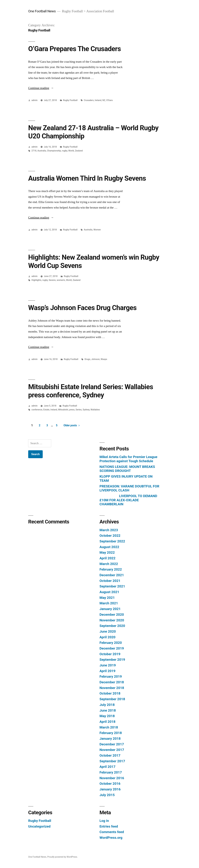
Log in (104, 821)
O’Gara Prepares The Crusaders (74, 49)
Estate (46, 410)
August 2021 (109, 592)
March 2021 (109, 603)
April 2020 (107, 637)
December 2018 (112, 682)
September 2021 (112, 586)
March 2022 (109, 564)
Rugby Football (70, 100)
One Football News (42, 11)
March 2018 (109, 727)
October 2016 (110, 784)
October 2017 (110, 755)
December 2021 (112, 575)
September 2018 (112, 699)
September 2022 (112, 541)
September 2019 (112, 660)
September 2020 (112, 626)
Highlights (36, 280)
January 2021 (110, 609)
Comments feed (112, 832)
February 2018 (111, 733)
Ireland (98, 100)
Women (97, 230)
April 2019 (107, 671)
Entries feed (109, 826)
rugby (65, 151)
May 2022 (107, 552)
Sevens (52, 280)
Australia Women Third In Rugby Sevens (87, 178)
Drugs (87, 359)
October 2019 (110, 654)
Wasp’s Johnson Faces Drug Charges (82, 308)
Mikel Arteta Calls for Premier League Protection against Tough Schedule (128, 459)
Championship (54, 151)
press (72, 410)
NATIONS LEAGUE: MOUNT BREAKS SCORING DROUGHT (127, 469)
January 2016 (110, 789)
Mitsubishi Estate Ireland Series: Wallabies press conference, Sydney (91, 391)
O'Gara (109, 100)
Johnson (96, 359)
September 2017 (112, 761)
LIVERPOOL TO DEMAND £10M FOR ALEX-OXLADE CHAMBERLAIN (128, 500)
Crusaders (89, 100)
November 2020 (112, 620)
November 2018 (112, 688)
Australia (42, 151)
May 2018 (107, 716)
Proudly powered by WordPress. (62, 857)
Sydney (86, 410)
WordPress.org (111, 838)
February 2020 (111, 643)
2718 (34, 151)
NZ (104, 100)
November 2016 (112, 778)
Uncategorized (39, 826)
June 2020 (108, 631)
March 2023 (109, 530)
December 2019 (112, 648)
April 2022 (107, 558)
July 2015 (107, 795)
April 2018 (107, 722)
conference (37, 410)
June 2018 (108, 710)
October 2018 (110, 693)
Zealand (79, 151)
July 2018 (107, 705)
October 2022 (110, 536)
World (71, 151)
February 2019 (111, 676)
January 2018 (110, 739)
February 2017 (111, 772)
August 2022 (109, 547)
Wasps (104, 359)
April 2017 (107, 767)
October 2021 (110, 581)
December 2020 (112, 615)
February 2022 (111, 569)
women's (61, 280)
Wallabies (95, 410)
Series (79, 410)
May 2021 (107, 598)
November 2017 (112, 750)
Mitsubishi (63, 410)
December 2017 (112, 744)
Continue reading (41, 88)
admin (35, 100)
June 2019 (108, 665)
